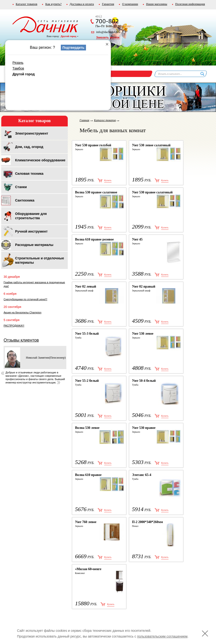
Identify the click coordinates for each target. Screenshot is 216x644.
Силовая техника (29, 174)
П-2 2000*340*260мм (147, 522)
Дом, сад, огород (29, 147)
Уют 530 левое (143, 334)
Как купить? (53, 4)
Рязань (18, 63)
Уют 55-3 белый (87, 334)
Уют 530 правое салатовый (152, 192)
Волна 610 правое (88, 475)
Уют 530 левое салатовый (151, 145)
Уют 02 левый (85, 287)
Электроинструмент (32, 133)
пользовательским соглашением (162, 636)
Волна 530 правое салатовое (96, 192)
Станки (21, 187)
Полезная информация (190, 4)
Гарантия (108, 4)
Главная (84, 120)
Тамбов (18, 68)
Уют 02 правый (144, 287)
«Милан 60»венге (88, 569)
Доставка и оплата (82, 4)
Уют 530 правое (144, 428)
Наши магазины (157, 4)
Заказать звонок (108, 38)
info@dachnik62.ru (108, 32)
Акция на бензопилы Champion (23, 312)
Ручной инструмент (31, 231)
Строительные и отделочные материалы (40, 260)
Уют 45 (137, 239)
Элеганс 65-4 (142, 475)
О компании (130, 4)
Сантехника (25, 200)
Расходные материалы (34, 245)
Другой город (69, 36)
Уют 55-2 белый (87, 381)
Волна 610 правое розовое (94, 239)
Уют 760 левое (86, 522)
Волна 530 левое (87, 428)
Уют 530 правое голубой (93, 145)
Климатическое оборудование (40, 160)
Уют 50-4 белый (144, 381)
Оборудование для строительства (31, 216)
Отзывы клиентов (21, 340)
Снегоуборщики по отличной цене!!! (25, 299)
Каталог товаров (27, 4)
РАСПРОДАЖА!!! (14, 326)
